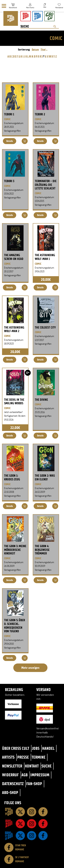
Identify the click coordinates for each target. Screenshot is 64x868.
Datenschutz (13, 784)
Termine (38, 757)
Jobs (36, 748)
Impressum (40, 775)
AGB (25, 775)
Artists (8, 757)
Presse (23, 757)
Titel (43, 50)
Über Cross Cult (16, 748)
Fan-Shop (34, 784)
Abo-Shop (10, 792)
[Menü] (4, 6)
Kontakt (32, 766)
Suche (47, 766)
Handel (48, 748)
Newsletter (12, 766)
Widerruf (10, 775)
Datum (35, 50)
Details (10, 141)
